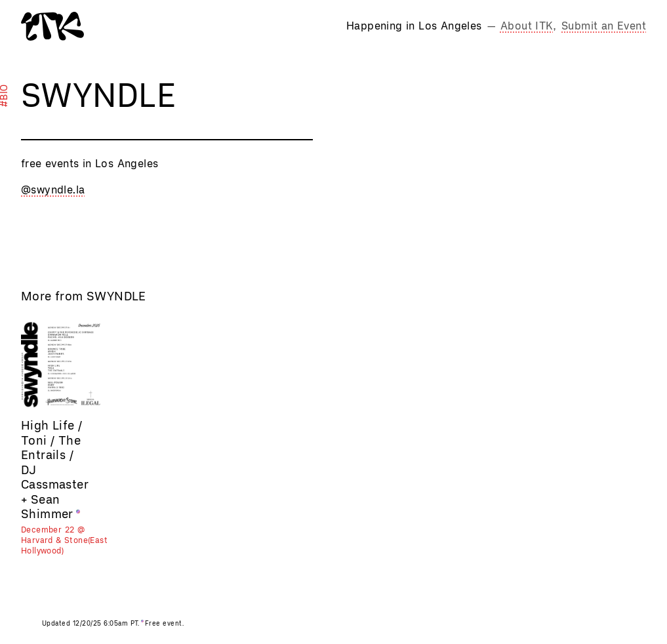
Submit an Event (604, 26)
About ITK (527, 26)
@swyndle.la (53, 190)
